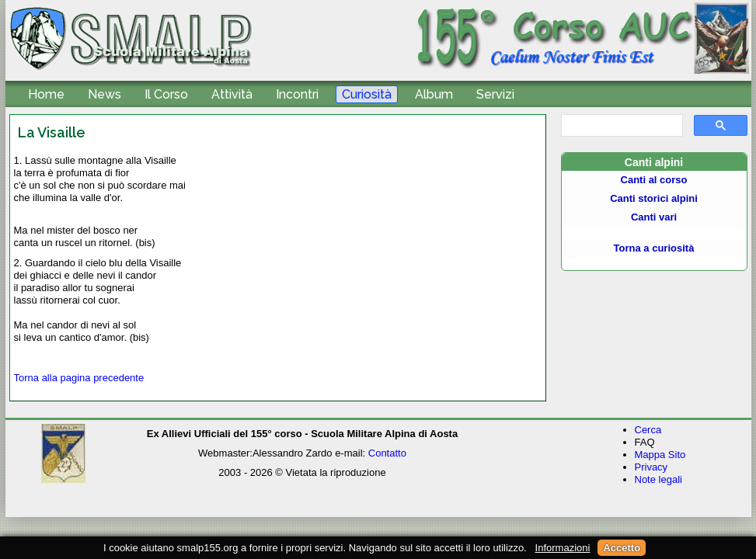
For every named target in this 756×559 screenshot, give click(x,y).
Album (434, 94)
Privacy (651, 467)
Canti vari (654, 217)
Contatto (387, 453)
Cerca (648, 430)
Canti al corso (654, 180)
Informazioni (563, 548)
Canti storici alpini (654, 198)
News (105, 94)
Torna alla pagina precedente (79, 378)
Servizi (495, 94)
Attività (232, 94)
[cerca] (620, 126)
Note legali (658, 479)
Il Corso (166, 94)
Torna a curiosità (654, 248)
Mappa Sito (660, 455)
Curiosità (367, 94)
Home (46, 94)
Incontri (297, 94)
